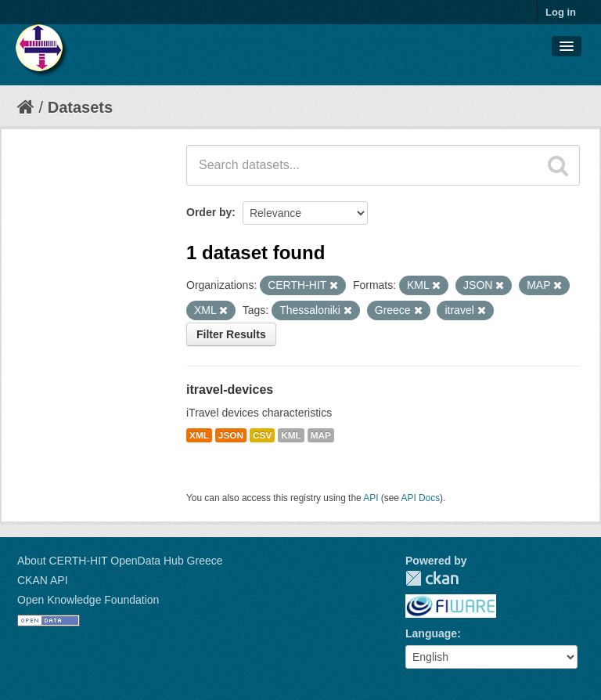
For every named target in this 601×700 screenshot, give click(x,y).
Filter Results (231, 334)
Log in (561, 12)
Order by (209, 212)
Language (431, 633)
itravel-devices (230, 390)
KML (291, 435)
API (371, 498)
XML (199, 435)
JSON (231, 435)
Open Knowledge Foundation (88, 600)
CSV (262, 435)
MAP (321, 435)
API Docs (421, 498)
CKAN (432, 578)
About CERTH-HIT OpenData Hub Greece (120, 561)
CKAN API (43, 580)
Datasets (80, 107)
